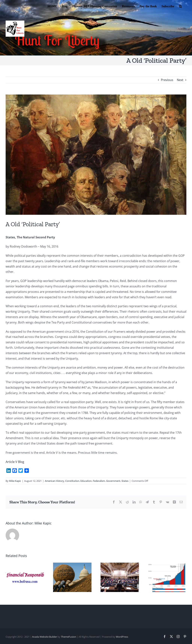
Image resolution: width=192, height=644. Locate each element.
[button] (180, 6)
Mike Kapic (15, 481)
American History (54, 481)
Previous (167, 80)
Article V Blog (15, 462)
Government (113, 481)
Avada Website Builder (45, 637)
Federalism (99, 481)
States (125, 481)
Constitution (72, 481)
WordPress (122, 637)
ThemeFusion (69, 637)
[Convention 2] (96, 155)
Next (180, 80)
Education (86, 481)
